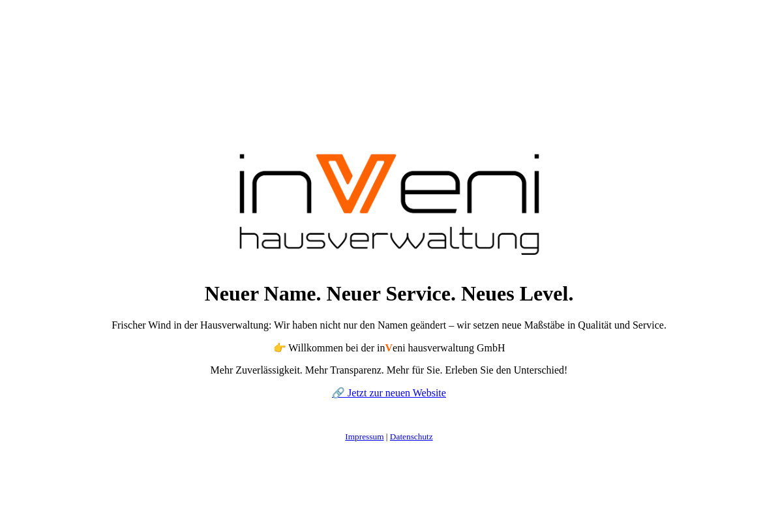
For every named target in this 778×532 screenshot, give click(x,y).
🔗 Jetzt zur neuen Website (389, 393)
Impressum (364, 436)
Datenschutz (411, 436)
